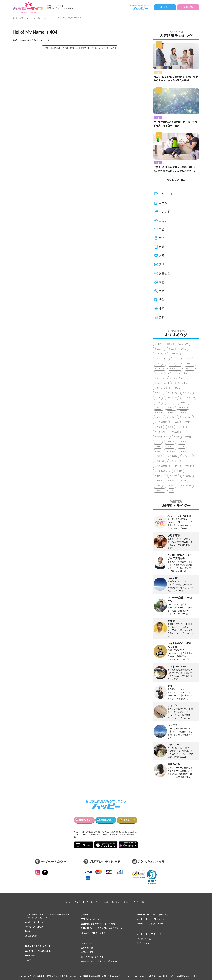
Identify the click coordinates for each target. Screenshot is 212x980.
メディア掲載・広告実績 (92, 957)
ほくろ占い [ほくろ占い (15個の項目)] (161, 354)
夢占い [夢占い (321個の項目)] (172, 412)
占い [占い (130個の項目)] (159, 408)
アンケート (166, 194)
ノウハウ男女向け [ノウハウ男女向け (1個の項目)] (179, 378)
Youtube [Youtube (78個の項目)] (160, 349)
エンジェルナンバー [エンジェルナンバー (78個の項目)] (183, 359)
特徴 (162, 291)
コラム (163, 203)
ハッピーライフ (52, 18)
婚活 (162, 238)
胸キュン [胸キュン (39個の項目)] (160, 476)
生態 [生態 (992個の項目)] (184, 451)
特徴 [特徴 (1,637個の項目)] (173, 451)
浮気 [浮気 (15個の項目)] (183, 446)
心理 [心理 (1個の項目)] (183, 427)
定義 (162, 247)
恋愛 (162, 256)
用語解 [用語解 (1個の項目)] (160, 456)
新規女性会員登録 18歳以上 (38, 946)
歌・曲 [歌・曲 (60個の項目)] (171, 446)
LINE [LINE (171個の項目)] (159, 344)
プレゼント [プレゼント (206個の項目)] (179, 388)
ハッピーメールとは (34, 922)
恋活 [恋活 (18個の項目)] (189, 437)
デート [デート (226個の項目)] (191, 368)
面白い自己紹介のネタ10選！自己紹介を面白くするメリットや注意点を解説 (176, 79)
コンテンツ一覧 (144, 939)
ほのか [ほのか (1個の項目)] (176, 354)
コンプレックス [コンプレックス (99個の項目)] (189, 364)
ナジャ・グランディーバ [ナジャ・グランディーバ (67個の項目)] (167, 373)
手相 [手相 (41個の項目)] (159, 442)
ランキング (92, 902)
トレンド (164, 212)
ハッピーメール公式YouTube (150, 924)
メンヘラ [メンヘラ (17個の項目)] (188, 393)
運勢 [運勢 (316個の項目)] (159, 486)
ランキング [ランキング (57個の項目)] (172, 398)
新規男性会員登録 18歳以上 (38, 951)
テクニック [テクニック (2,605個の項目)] (176, 368)
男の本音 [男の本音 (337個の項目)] (188, 456)
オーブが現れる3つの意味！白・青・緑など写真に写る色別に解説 (175, 124)
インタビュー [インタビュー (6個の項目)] (162, 359)
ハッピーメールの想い (35, 927)
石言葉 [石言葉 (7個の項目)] (189, 466)
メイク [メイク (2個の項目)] (160, 393)
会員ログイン (31, 955)
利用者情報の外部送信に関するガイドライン (102, 928)
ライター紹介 (140, 902)
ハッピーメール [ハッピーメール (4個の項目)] (163, 383)
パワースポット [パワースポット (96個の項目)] (183, 383)
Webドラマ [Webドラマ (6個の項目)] (184, 344)
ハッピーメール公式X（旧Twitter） (153, 914)
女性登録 (188, 7)
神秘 (158, 118)
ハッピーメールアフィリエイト (151, 934)
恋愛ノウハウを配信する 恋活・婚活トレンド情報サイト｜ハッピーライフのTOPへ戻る (80, 48)
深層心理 (164, 273)
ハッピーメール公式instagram (151, 919)
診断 (162, 317)
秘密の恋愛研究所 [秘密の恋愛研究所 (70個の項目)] (164, 471)
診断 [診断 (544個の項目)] (184, 481)
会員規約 (85, 914)
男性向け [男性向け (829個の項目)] (175, 461)
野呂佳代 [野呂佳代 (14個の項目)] (160, 490)
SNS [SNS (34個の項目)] (170, 344)
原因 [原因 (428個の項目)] (170, 408)
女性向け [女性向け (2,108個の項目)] (188, 417)
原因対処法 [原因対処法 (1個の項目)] (184, 408)
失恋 (162, 229)
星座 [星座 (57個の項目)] (184, 442)
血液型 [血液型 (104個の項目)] (172, 481)
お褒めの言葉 (87, 952)
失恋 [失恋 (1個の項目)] (184, 412)
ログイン (127, 820)
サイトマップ (143, 943)
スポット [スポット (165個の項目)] (160, 368)
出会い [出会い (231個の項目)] (171, 403)
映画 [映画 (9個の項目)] (159, 446)
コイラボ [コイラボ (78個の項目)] (172, 364)
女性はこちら (85, 820)
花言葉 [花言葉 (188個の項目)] (160, 481)
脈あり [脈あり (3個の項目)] (174, 476)
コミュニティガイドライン (93, 933)
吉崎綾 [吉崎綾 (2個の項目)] (160, 412)
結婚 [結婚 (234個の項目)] (180, 471)
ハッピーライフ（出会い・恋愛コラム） (100, 961)
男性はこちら (106, 820)
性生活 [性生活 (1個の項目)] (176, 432)
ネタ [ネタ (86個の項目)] (185, 373)
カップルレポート (89, 943)
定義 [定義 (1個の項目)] (188, 422)
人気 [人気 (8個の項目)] (159, 403)
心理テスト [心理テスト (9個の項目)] (161, 432)
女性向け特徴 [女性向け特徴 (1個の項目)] (162, 422)
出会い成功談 (87, 948)
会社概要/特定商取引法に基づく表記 (98, 924)
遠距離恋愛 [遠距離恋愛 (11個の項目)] (187, 486)
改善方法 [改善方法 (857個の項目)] (172, 442)
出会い (163, 220)
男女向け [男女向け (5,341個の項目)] (160, 461)
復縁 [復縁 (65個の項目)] (172, 427)
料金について (31, 931)
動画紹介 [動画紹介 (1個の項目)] (184, 403)
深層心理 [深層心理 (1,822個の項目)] (160, 451)
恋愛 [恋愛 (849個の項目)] (178, 437)
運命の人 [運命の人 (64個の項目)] (172, 486)
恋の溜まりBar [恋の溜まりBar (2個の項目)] (163, 437)
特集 (158, 73)
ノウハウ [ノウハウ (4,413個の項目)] (160, 378)
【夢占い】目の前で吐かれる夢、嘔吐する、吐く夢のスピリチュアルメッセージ (175, 169)
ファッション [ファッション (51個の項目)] (162, 388)
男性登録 (165, 7)
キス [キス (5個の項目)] (159, 364)
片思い (163, 282)
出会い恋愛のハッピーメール (27, 18)
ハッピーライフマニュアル (115, 902)
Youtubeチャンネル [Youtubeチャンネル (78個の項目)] (179, 349)
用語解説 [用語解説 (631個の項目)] (173, 456)
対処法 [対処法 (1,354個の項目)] (160, 427)
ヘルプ (28, 960)
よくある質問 (31, 936)
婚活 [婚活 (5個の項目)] (177, 422)
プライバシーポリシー (91, 919)
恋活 (162, 265)
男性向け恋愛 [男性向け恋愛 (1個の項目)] (162, 466)
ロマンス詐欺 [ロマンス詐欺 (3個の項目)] (190, 398)
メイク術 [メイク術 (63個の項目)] (173, 393)
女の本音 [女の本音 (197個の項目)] (160, 417)
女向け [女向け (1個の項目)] (174, 417)
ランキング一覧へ (176, 180)
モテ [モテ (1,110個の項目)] (159, 398)
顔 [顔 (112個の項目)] (172, 490)
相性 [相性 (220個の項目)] (177, 466)
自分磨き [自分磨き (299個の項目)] (188, 476)
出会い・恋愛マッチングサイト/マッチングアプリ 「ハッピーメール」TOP (48, 916)
